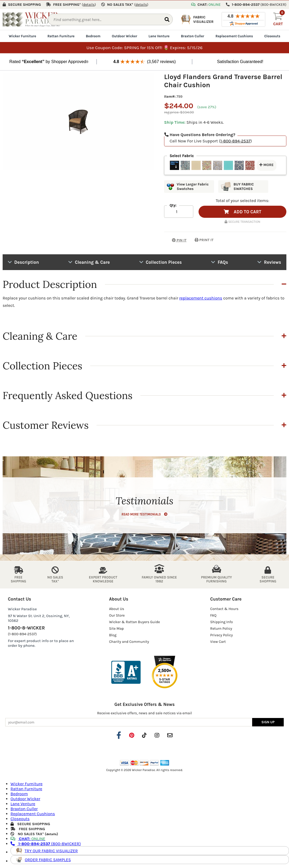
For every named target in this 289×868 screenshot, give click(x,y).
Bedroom (93, 36)
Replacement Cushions (234, 36)
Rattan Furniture (61, 36)
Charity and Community (129, 641)
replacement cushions (201, 298)
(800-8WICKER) (46, 843)
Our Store (117, 615)
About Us (117, 609)
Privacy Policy (221, 635)
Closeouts (272, 36)
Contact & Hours (224, 609)
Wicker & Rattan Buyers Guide (135, 622)
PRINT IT (204, 240)
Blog (113, 635)
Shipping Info (221, 622)
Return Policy (221, 628)
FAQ (213, 615)
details (51, 834)
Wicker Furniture (22, 36)
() (89, 4)
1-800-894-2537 (235, 141)
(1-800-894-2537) (22, 634)
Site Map (116, 628)
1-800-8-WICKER (26, 628)
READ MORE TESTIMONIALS (144, 514)
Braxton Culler (193, 36)
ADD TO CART (243, 211)
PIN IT (175, 240)
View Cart (218, 641)
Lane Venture (159, 36)
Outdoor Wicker (124, 36)
